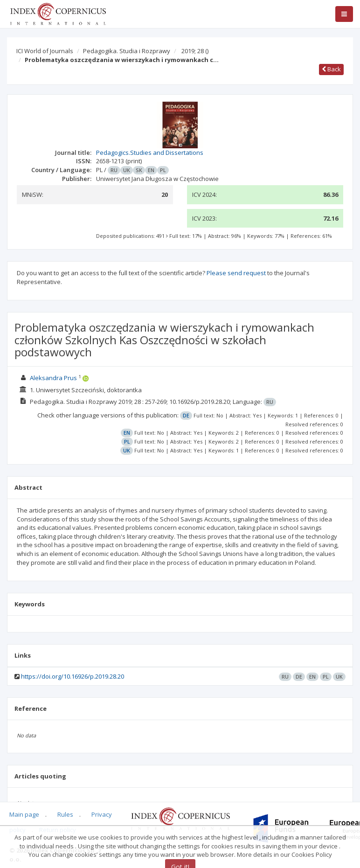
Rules (65, 814)
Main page (24, 814)
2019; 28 (195, 51)
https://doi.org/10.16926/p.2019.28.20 (73, 676)
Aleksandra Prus (53, 378)
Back (331, 69)
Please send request (236, 273)
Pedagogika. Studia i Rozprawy (127, 51)
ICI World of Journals (45, 51)
